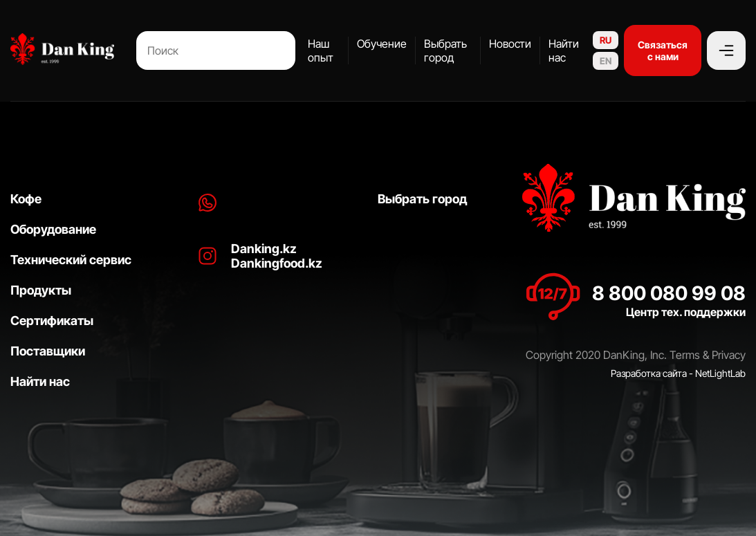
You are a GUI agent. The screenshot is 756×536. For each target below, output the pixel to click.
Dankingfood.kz (277, 263)
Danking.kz (264, 249)
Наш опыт (321, 50)
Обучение (382, 44)
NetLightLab (720, 373)
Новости (510, 44)
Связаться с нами (663, 50)
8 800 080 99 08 (669, 293)
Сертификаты (52, 321)
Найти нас (564, 50)
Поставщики (48, 351)
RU (606, 40)
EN (606, 61)
